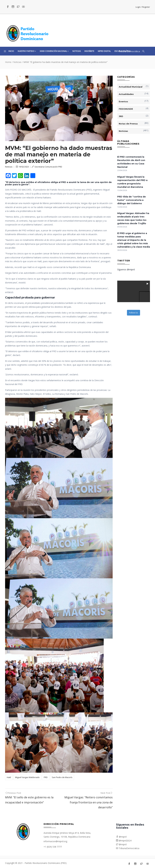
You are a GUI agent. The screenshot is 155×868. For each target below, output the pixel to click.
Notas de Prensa (128, 124)
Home (8, 62)
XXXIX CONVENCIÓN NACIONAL (54, 51)
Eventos (123, 101)
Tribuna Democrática (129, 51)
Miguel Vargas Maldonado (27, 777)
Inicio (11, 51)
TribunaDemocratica (128, 848)
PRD (46, 777)
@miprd (121, 837)
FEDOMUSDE (126, 109)
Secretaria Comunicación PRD (47, 167)
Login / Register (143, 7)
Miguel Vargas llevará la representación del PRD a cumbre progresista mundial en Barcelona (132, 182)
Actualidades (126, 94)
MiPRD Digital (104, 51)
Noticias (77, 51)
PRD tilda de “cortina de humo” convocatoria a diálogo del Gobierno (132, 200)
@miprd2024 (124, 841)
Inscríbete (89, 51)
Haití (9, 777)
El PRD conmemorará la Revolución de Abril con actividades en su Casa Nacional (131, 162)
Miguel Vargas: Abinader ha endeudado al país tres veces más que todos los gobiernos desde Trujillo (133, 218)
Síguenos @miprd (126, 269)
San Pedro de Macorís (62, 777)
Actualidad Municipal (131, 87)
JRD (121, 116)
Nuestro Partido (27, 51)
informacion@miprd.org (55, 841)
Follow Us (134, 313)
